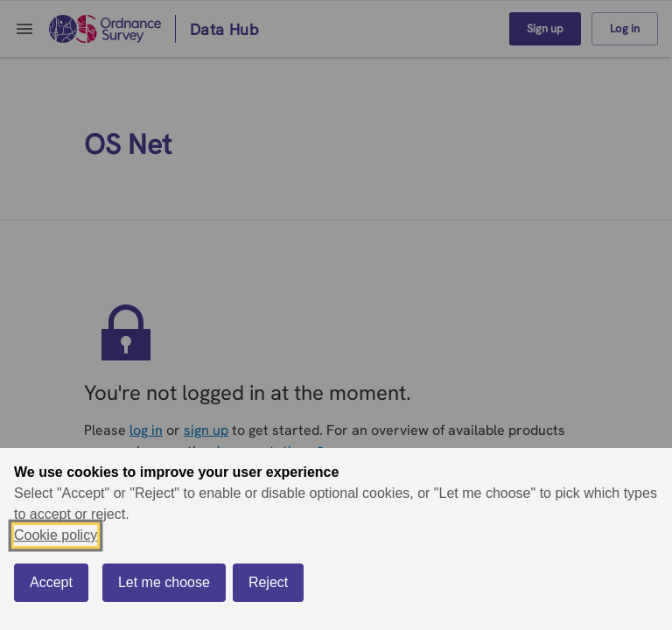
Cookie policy (56, 535)
